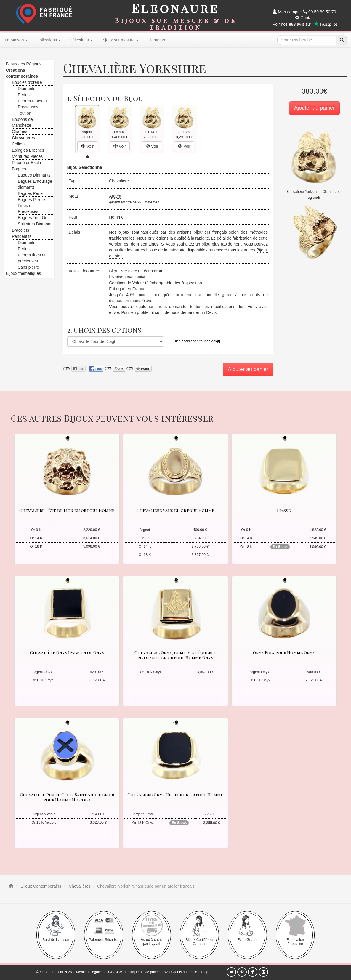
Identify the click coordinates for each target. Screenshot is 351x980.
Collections (49, 40)
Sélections (81, 40)
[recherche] (342, 40)
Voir (87, 146)
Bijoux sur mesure (120, 40)
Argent (115, 196)
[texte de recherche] (307, 40)
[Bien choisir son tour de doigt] (196, 341)
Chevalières (79, 886)
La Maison (16, 40)
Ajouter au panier (314, 108)
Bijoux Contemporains (40, 886)
